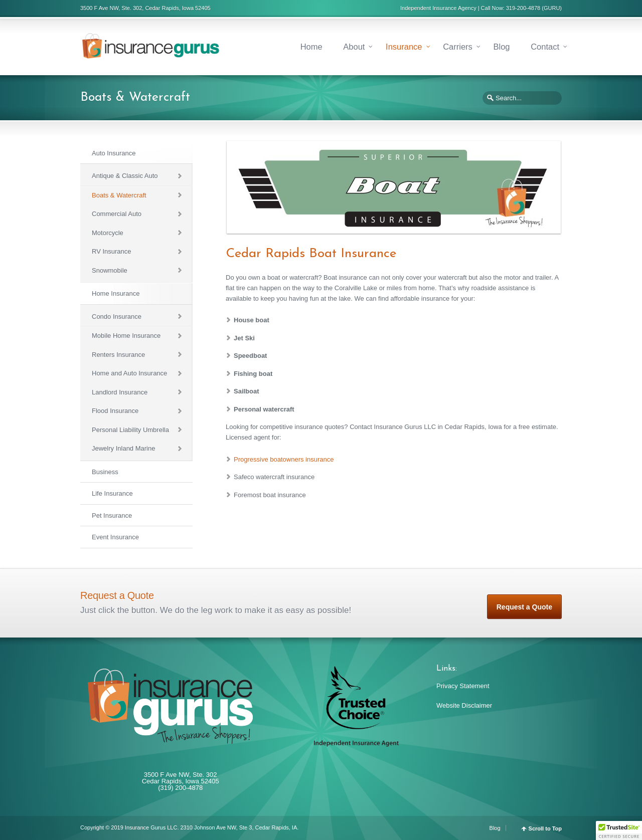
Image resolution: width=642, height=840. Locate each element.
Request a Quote (524, 607)
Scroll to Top (545, 829)
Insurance (404, 47)
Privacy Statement (463, 686)
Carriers (458, 47)
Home (311, 47)
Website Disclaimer (464, 705)
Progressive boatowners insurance (284, 459)
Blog (501, 47)
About (354, 47)
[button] (619, 830)
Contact (545, 47)
